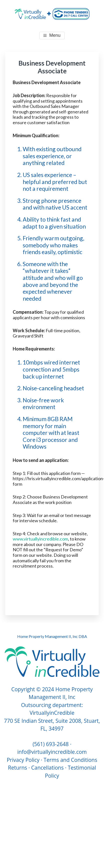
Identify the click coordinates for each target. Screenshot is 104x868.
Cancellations (47, 768)
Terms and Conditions (70, 760)
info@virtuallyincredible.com (52, 752)
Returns (18, 768)
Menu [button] (55, 35)
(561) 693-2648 (51, 744)
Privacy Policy (23, 760)
